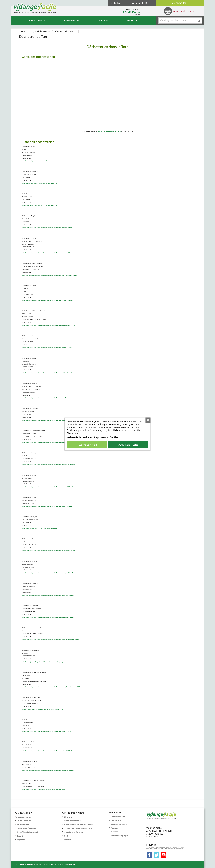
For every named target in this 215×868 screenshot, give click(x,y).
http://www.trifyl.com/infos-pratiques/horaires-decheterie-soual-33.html (46, 731)
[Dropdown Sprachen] (115, 3)
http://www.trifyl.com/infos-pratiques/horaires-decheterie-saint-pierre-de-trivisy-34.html (52, 687)
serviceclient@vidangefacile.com (165, 848)
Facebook (149, 855)
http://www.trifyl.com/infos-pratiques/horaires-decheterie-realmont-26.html (48, 617)
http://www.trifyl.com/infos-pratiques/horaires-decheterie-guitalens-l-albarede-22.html (51, 420)
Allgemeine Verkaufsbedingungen (78, 824)
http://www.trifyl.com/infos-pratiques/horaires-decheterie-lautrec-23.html (47, 506)
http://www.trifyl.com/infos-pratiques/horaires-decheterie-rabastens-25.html (48, 595)
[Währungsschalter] (147, 3)
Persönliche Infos (118, 817)
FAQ (66, 836)
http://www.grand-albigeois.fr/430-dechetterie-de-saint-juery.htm (44, 662)
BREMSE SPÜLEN (72, 21)
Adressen (115, 828)
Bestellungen (116, 820)
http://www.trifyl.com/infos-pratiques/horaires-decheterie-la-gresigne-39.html (48, 325)
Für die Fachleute (24, 821)
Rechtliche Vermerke (73, 821)
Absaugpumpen (37, 21)
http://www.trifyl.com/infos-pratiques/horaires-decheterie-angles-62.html (47, 228)
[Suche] (180, 20)
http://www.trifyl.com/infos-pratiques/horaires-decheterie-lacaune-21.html (47, 487)
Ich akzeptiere (128, 445)
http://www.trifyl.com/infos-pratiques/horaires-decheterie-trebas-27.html (47, 751)
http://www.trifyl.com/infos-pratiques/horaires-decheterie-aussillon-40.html (48, 253)
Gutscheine (116, 832)
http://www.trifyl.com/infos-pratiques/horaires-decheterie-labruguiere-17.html (49, 465)
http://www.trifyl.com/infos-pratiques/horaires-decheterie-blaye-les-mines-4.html (49, 275)
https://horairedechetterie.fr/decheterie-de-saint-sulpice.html (43, 709)
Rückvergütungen (119, 824)
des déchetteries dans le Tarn (109, 131)
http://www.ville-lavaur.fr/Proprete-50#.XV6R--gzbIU (40, 528)
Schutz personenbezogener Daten (78, 828)
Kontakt (68, 840)
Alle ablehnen (87, 445)
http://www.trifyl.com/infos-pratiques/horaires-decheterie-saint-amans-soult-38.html (51, 640)
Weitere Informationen (80, 437)
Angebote (132, 21)
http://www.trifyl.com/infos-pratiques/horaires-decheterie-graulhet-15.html (47, 398)
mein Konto (117, 813)
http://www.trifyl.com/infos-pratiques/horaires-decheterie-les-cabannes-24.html (49, 551)
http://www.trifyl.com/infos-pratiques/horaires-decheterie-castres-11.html (47, 348)
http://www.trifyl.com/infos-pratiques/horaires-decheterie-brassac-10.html (47, 300)
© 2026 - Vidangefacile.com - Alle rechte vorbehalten (46, 865)
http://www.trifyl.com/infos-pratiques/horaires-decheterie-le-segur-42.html (47, 573)
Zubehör (103, 21)
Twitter (156, 855)
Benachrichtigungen (120, 836)
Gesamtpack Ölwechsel (26, 828)
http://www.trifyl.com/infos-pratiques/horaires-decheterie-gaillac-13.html (47, 373)
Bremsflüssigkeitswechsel (27, 832)
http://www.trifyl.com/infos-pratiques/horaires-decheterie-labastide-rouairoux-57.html (51, 442)
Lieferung (68, 817)
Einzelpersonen (23, 824)
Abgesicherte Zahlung (73, 832)
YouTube (163, 855)
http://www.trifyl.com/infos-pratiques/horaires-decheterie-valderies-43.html (48, 770)
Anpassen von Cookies (106, 437)
